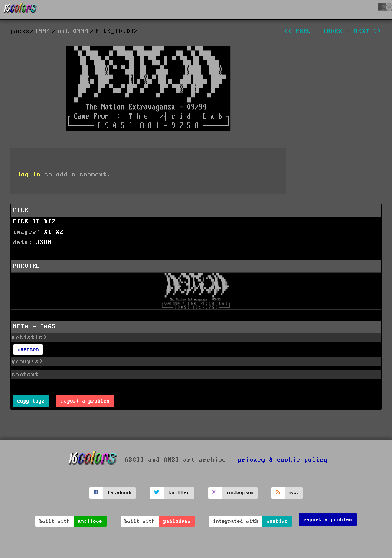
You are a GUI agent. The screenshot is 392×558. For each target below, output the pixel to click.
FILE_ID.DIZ (34, 222)
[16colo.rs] (20, 10)
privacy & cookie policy (283, 460)
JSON (44, 243)
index (333, 31)
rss (294, 493)
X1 (48, 232)
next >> (368, 31)
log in (29, 174)
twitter (179, 493)
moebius (277, 521)
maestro (28, 350)
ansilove (90, 521)
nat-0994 (73, 31)
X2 (60, 232)
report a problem (85, 401)
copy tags (31, 401)
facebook (120, 493)
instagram (240, 493)
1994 (43, 31)
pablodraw (177, 521)
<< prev (298, 31)
